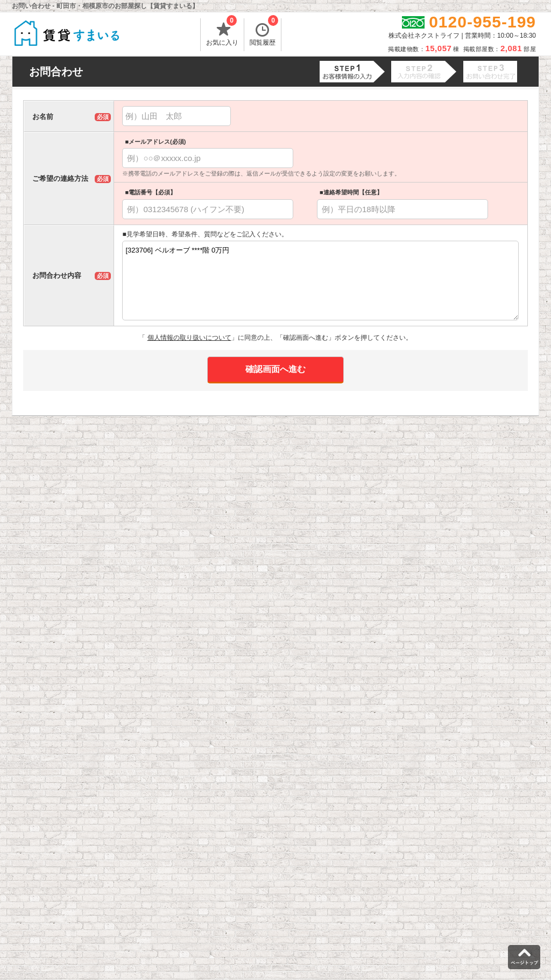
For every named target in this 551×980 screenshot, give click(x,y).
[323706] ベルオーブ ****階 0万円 (320, 281)
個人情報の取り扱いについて (189, 338)
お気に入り (222, 32)
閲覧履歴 (264, 32)
